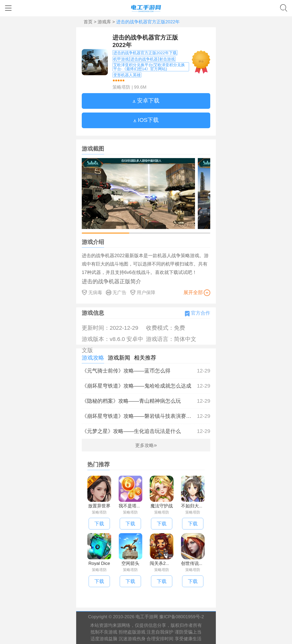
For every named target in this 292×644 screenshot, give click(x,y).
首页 (89, 22)
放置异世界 (99, 506)
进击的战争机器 (144, 59)
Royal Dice (99, 563)
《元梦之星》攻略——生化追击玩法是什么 (146, 431)
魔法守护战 (162, 506)
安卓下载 (146, 100)
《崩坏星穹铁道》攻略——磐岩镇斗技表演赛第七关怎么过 (146, 416)
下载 (99, 524)
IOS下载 (146, 120)
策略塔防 (121, 87)
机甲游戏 (121, 59)
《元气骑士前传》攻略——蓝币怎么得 (146, 371)
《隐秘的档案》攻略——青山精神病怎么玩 (146, 401)
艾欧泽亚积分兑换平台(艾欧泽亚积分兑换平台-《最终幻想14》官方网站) (149, 67)
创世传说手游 (194, 563)
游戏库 (105, 22)
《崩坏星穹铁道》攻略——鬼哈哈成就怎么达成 (146, 386)
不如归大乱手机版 (199, 506)
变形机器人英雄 (127, 75)
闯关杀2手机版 (164, 563)
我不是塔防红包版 (137, 506)
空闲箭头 (130, 563)
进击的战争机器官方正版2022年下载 (145, 53)
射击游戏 (167, 59)
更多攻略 (146, 445)
